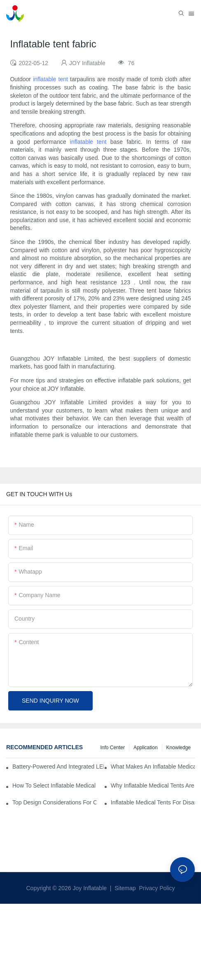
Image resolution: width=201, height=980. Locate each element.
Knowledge (179, 748)
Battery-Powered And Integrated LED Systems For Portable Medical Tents (58, 767)
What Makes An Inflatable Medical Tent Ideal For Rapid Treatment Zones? (153, 767)
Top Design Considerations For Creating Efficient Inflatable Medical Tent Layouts (54, 802)
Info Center (113, 748)
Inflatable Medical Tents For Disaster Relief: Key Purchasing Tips (153, 802)
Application (146, 748)
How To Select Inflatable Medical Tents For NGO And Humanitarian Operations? (54, 785)
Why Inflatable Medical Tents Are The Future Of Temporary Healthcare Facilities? (153, 785)
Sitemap (124, 888)
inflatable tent (50, 79)
